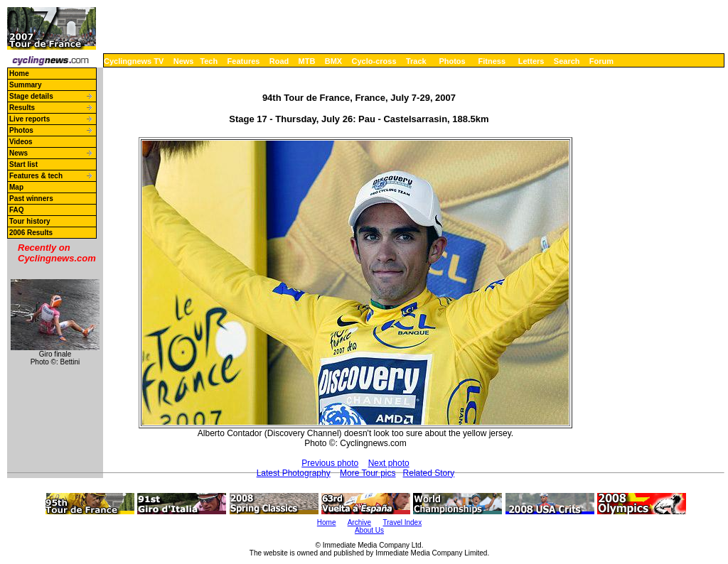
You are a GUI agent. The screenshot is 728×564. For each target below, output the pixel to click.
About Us (369, 530)
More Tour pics (368, 473)
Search (567, 61)
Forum (601, 61)
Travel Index (403, 522)
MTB (307, 61)
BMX (333, 61)
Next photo (389, 463)
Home (19, 74)
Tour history (30, 221)
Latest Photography (294, 473)
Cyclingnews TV (134, 61)
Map (16, 187)
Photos (452, 61)
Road (279, 61)
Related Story (429, 473)
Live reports (30, 119)
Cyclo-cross (374, 61)
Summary (26, 85)
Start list (23, 164)
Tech (209, 61)
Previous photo (330, 463)
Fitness (492, 61)
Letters (531, 61)
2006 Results (31, 233)
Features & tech (36, 176)
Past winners (31, 199)
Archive (359, 522)
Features (244, 61)
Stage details (31, 96)
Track (416, 61)
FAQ (17, 210)
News (184, 61)
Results (22, 108)
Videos (21, 142)
